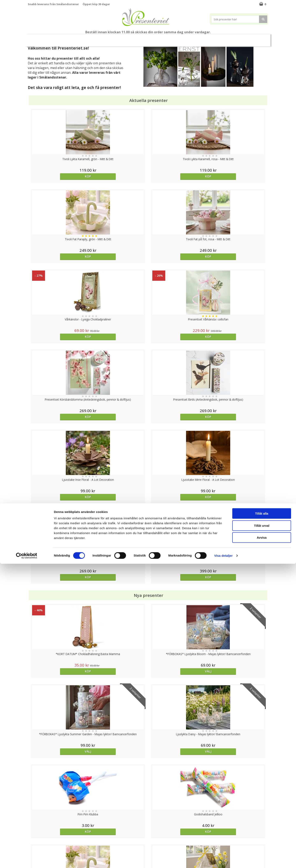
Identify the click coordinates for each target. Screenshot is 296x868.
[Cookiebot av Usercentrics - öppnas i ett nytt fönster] (27, 860)
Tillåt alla (262, 818)
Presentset (129, 39)
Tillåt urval (262, 830)
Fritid (206, 39)
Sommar (107, 39)
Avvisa (262, 842)
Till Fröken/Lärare (84, 39)
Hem (175, 39)
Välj (118, 431)
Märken (240, 39)
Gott (223, 39)
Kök (191, 39)
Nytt (39, 39)
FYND (256, 39)
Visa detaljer (223, 860)
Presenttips (154, 39)
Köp (58, 176)
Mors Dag (58, 39)
